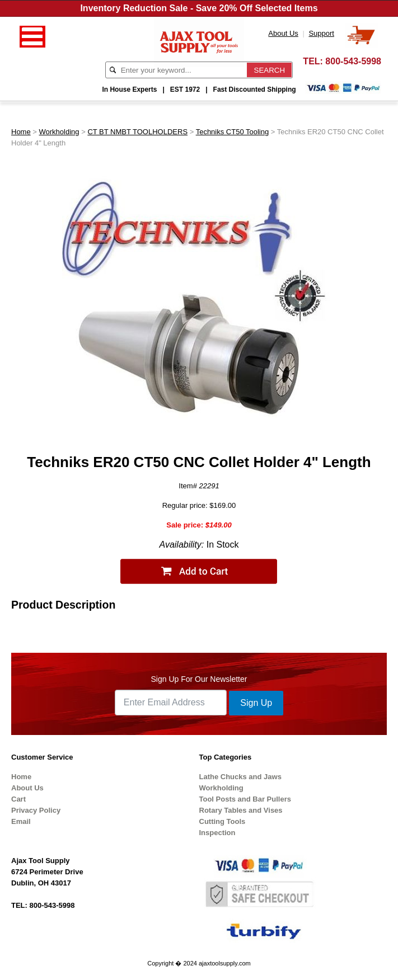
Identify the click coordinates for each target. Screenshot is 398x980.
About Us (27, 788)
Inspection (217, 833)
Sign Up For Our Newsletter (199, 679)
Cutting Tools (223, 821)
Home (21, 132)
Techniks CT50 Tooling (233, 132)
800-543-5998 (353, 61)
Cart (18, 799)
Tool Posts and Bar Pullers (245, 799)
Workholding (59, 132)
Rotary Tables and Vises (241, 810)
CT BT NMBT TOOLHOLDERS (137, 132)
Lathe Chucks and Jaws (240, 777)
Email (21, 821)
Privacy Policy (36, 810)
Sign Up (256, 703)
